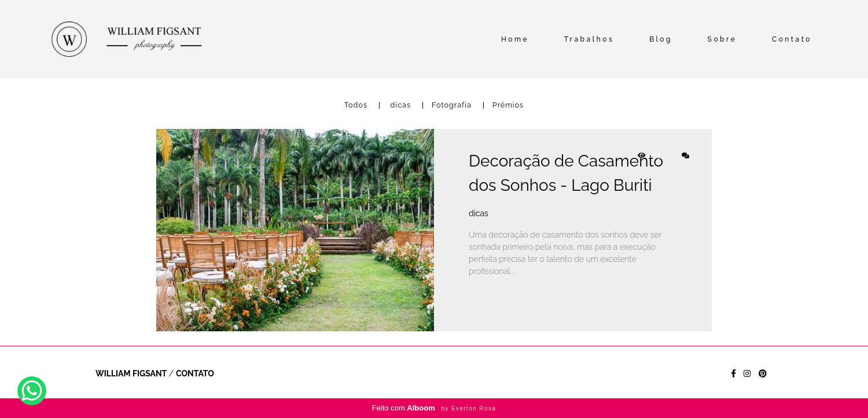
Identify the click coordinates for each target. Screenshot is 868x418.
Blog (661, 39)
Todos (356, 106)
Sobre (722, 39)
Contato (792, 39)
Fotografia (452, 106)
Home (515, 39)
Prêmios (508, 106)
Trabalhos (589, 39)
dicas (401, 106)
